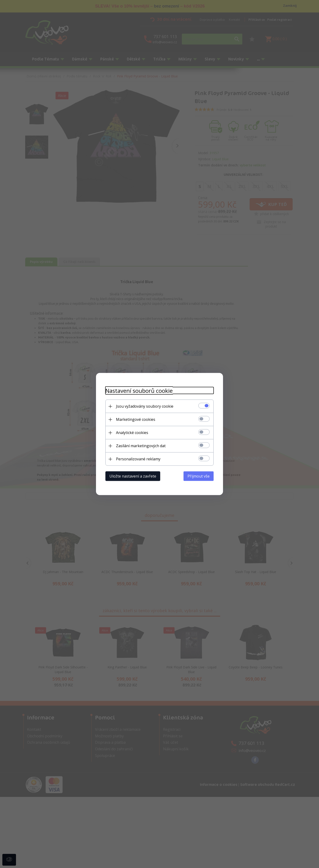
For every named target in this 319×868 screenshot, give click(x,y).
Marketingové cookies (136, 419)
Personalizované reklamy (138, 459)
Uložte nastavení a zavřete (133, 476)
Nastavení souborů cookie (139, 391)
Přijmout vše (199, 476)
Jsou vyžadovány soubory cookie (145, 406)
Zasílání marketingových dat (141, 446)
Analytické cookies (132, 433)
